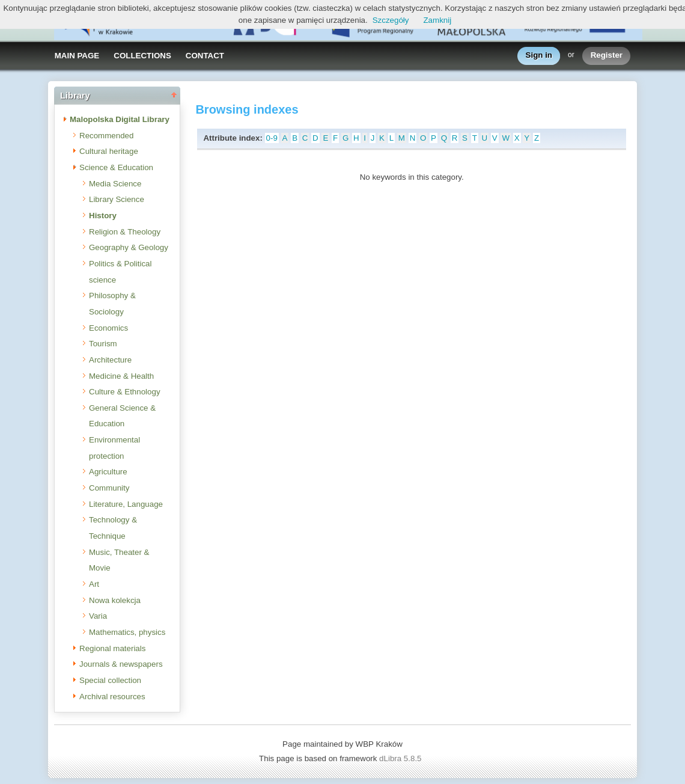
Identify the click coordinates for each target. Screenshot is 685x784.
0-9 (272, 138)
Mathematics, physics (127, 632)
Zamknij (437, 20)
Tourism (103, 344)
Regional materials (112, 648)
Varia (98, 616)
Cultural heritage (109, 151)
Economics (108, 328)
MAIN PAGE (77, 56)
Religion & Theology (125, 232)
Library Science (117, 199)
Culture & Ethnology (125, 392)
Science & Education (116, 167)
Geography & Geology (129, 247)
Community (109, 488)
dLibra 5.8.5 (401, 758)
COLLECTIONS (142, 56)
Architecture (110, 360)
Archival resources (112, 697)
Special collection (110, 680)
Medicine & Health (121, 376)
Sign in (539, 56)
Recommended (106, 136)
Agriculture (108, 472)
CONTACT (205, 56)
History (103, 216)
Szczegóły (391, 20)
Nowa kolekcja (115, 600)
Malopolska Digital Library (120, 119)
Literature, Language (126, 504)
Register (607, 56)
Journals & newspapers (121, 664)
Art (94, 584)
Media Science (115, 184)
